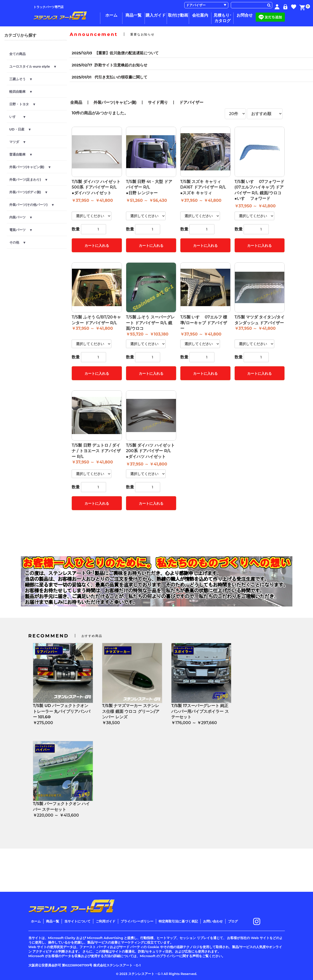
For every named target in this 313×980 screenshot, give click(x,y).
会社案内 (200, 15)
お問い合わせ (213, 921)
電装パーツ (21, 230)
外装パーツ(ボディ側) (28, 192)
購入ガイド (156, 15)
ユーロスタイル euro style (33, 66)
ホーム (111, 15)
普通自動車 (21, 154)
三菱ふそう (21, 79)
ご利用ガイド (106, 921)
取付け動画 (178, 15)
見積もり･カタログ (222, 18)
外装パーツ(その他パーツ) (32, 205)
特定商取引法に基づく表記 (178, 921)
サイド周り (158, 102)
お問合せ (245, 15)
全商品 (76, 102)
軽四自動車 (21, 91)
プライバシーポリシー (137, 921)
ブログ (233, 921)
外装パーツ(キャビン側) (30, 167)
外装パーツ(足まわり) (28, 179)
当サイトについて (77, 921)
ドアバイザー (191, 102)
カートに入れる (97, 246)
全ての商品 (17, 54)
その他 (17, 242)
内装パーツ (21, 217)
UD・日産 (20, 129)
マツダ (17, 142)
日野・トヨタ (22, 104)
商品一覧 (133, 15)
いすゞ (17, 117)
